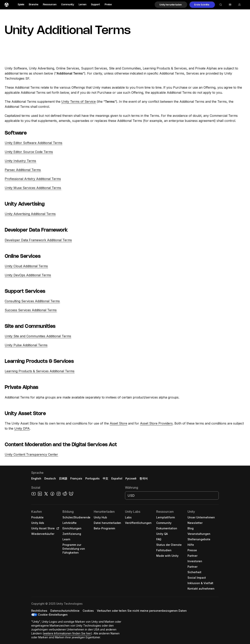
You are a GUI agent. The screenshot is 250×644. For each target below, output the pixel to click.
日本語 (63, 478)
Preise (108, 5)
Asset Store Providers (156, 423)
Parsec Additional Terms (23, 170)
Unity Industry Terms (20, 161)
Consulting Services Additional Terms (32, 301)
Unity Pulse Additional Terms (26, 345)
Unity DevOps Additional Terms (28, 275)
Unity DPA (22, 428)
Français (76, 478)
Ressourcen (50, 5)
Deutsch (50, 478)
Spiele (21, 5)
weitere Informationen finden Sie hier (67, 633)
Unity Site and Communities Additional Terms (38, 336)
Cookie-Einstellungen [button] (53, 615)
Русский (131, 478)
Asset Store (118, 423)
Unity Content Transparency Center (31, 454)
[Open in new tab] (57, 528)
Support (96, 5)
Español (117, 478)
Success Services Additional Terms (31, 310)
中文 (105, 478)
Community (68, 5)
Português (92, 478)
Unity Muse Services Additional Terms (33, 188)
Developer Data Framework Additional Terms (38, 240)
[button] (171, 5)
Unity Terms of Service (79, 102)
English (36, 478)
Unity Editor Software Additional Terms (33, 143)
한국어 (144, 478)
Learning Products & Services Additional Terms (40, 371)
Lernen (83, 5)
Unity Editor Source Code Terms (29, 152)
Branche (34, 5)
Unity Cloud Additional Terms (26, 266)
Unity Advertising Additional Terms (30, 214)
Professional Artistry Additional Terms (33, 179)
